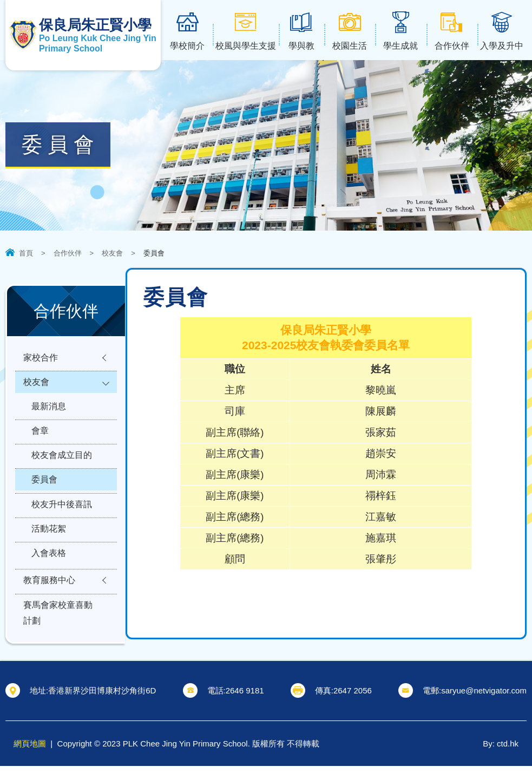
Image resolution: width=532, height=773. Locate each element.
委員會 (44, 491)
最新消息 (49, 411)
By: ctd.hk (501, 751)
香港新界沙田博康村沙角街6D (102, 697)
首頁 (26, 253)
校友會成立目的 (62, 464)
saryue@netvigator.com (484, 697)
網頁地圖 (30, 751)
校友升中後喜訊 (62, 517)
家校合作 (41, 359)
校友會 (112, 253)
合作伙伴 (68, 253)
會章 (40, 438)
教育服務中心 (49, 600)
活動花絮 (49, 544)
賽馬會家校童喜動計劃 (58, 635)
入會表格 (49, 570)
